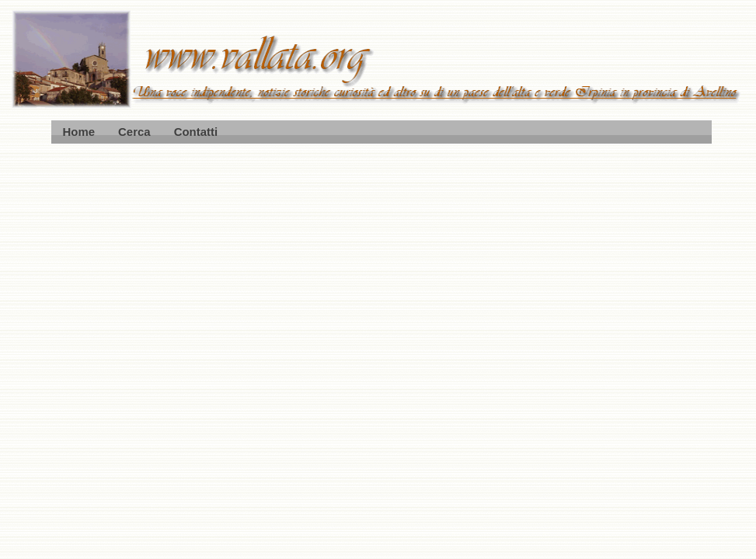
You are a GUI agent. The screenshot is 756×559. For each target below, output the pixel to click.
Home (79, 132)
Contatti (196, 132)
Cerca (134, 132)
